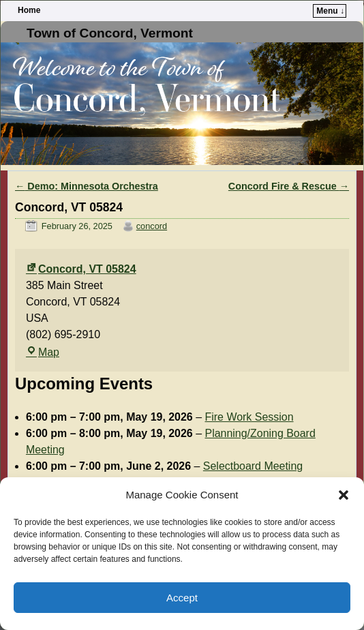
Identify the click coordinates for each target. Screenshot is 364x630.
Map (43, 352)
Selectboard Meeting (253, 466)
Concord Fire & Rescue (289, 186)
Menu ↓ (330, 11)
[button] (344, 495)
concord (152, 226)
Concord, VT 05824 (81, 269)
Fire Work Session (249, 417)
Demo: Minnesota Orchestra (87, 186)
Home (29, 10)
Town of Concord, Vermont (110, 33)
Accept (182, 598)
